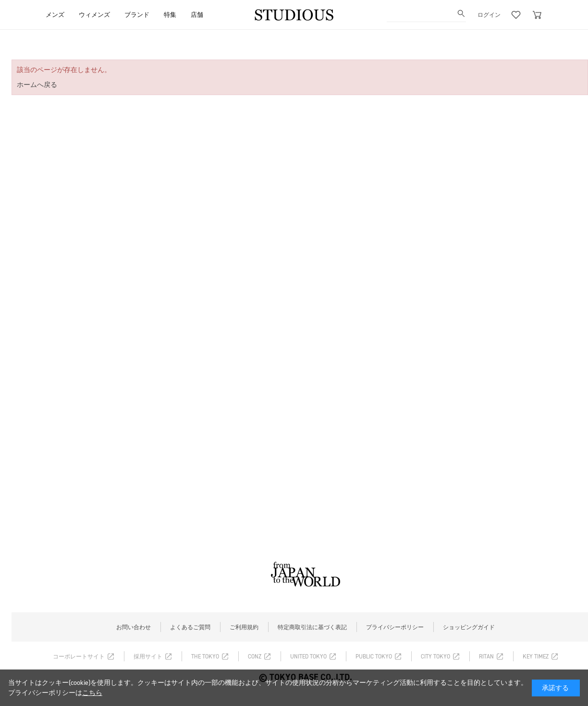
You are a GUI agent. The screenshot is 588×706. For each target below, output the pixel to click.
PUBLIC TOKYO (374, 657)
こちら (92, 693)
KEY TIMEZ (536, 657)
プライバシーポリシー (395, 627)
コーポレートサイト (79, 657)
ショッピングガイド (469, 627)
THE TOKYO (205, 657)
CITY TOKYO (435, 657)
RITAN (486, 657)
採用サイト (148, 657)
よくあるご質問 (190, 627)
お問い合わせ (134, 627)
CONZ (255, 657)
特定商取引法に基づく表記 (312, 627)
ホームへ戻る (37, 85)
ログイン (489, 15)
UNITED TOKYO (308, 657)
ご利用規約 (244, 627)
